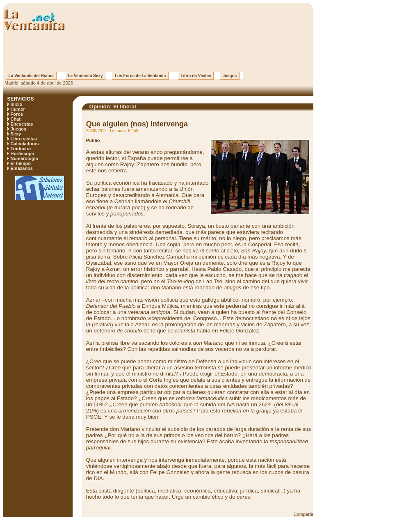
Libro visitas (24, 139)
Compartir (304, 514)
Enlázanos (21, 168)
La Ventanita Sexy (85, 76)
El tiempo (21, 163)
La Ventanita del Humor (31, 76)
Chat (15, 119)
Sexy (16, 134)
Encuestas (22, 124)
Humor (17, 109)
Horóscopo (22, 153)
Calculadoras (24, 144)
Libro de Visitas (196, 76)
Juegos (230, 76)
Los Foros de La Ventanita (140, 76)
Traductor (21, 149)
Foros (17, 114)
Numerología (24, 158)
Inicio (16, 104)
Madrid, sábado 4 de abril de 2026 (38, 83)
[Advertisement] (158, 51)
